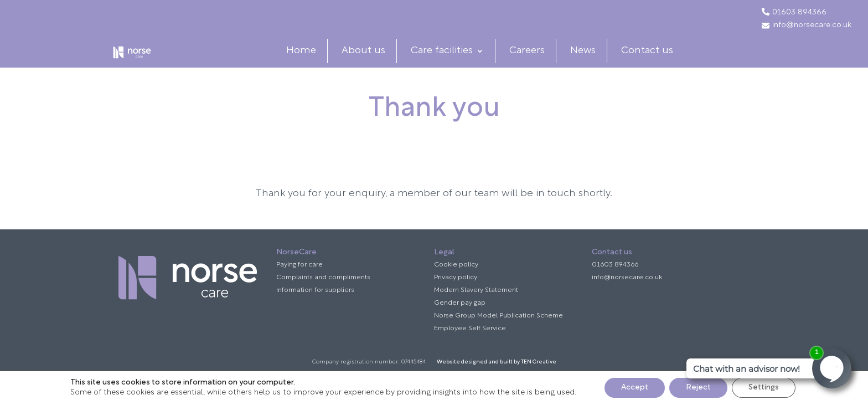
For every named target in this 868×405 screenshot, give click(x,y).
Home (310, 61)
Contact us (656, 61)
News (592, 61)
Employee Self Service (470, 350)
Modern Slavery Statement (476, 312)
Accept (635, 388)
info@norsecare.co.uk (807, 25)
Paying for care (299, 286)
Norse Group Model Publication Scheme (498, 337)
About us (372, 61)
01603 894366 (799, 13)
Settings (764, 388)
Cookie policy (456, 286)
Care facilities (451, 61)
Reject (698, 388)
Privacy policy (456, 299)
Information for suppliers (315, 312)
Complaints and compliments (323, 299)
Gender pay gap (460, 325)
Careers (536, 61)
